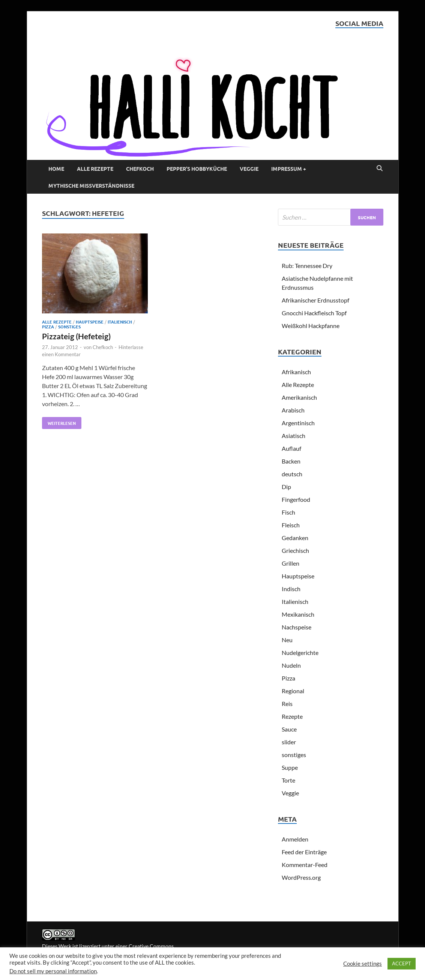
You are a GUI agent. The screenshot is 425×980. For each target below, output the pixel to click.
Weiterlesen (59, 422)
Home (56, 169)
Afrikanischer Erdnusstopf (315, 300)
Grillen (291, 563)
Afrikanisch (296, 372)
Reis (287, 704)
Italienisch (120, 322)
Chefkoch (140, 169)
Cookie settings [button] (363, 964)
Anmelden (295, 839)
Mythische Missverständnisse (91, 185)
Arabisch (293, 410)
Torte (288, 780)
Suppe (290, 767)
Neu (287, 640)
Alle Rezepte (95, 169)
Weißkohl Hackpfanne (311, 326)
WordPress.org (301, 877)
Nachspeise (297, 627)
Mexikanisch (298, 614)
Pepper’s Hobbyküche (197, 169)
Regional (293, 691)
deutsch (292, 474)
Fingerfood (296, 499)
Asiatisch (294, 436)
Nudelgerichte (300, 653)
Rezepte (292, 716)
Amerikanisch (299, 397)
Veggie (249, 169)
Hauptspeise (90, 322)
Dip (286, 487)
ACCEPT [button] (402, 963)
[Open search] (380, 169)
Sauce (289, 729)
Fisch (288, 512)
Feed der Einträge (304, 852)
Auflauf (291, 448)
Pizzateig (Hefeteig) (76, 336)
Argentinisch (298, 423)
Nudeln (291, 665)
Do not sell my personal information (53, 971)
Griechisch (295, 550)
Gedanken (295, 538)
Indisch (291, 589)
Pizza (48, 327)
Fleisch (291, 525)
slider (289, 742)
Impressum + (289, 169)
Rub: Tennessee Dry (307, 266)
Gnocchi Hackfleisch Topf (314, 313)
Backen (291, 461)
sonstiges (69, 327)
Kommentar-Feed (305, 865)
